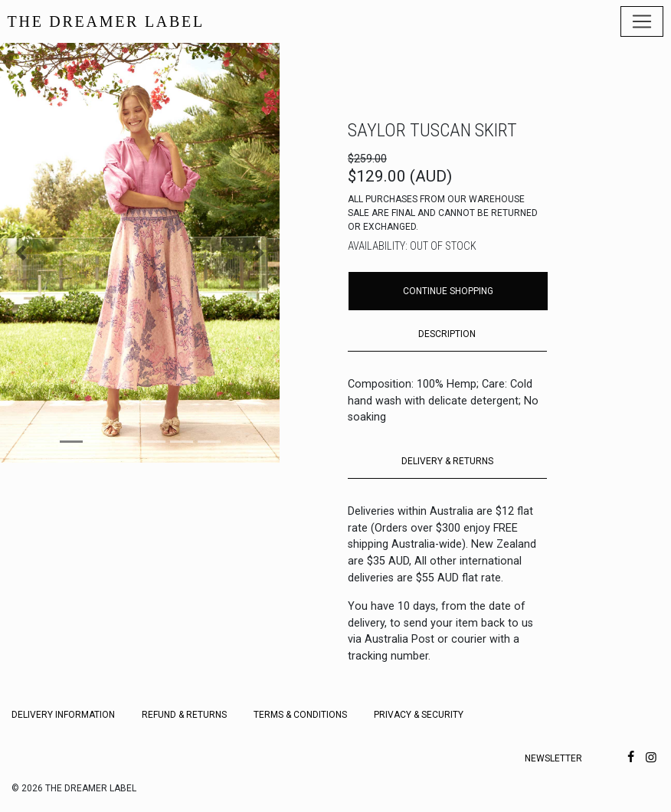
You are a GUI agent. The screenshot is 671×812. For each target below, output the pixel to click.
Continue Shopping (448, 291)
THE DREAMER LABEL (106, 21)
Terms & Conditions (300, 715)
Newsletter (553, 758)
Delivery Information (63, 715)
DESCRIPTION (447, 334)
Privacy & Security (419, 715)
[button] (21, 253)
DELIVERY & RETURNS (447, 461)
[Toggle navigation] (642, 21)
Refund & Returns (184, 715)
